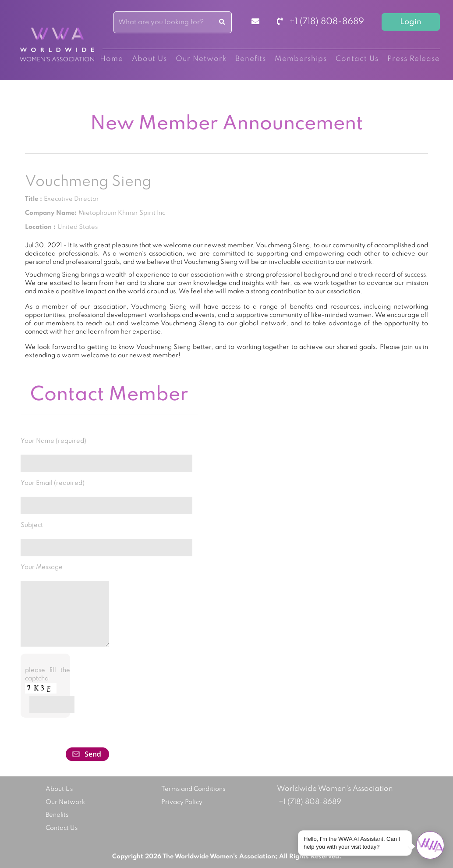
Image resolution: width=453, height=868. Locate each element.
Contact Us (357, 59)
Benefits (251, 59)
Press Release (414, 59)
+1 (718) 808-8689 (320, 22)
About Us (149, 59)
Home (111, 59)
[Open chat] (430, 845)
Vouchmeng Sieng (88, 182)
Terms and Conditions (193, 789)
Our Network (201, 59)
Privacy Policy (182, 802)
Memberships (301, 59)
